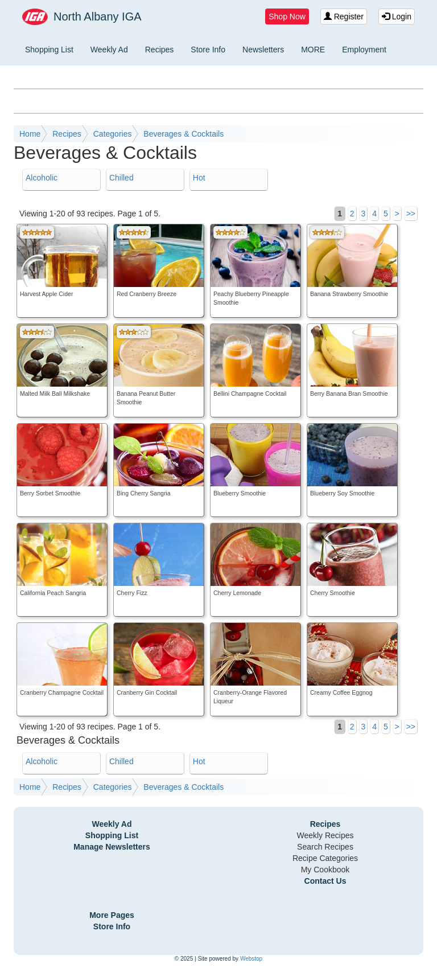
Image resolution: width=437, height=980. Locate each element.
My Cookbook (325, 870)
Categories (113, 134)
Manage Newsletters (112, 847)
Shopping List (49, 50)
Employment (364, 50)
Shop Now (287, 17)
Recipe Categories (325, 858)
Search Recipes (325, 847)
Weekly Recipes (325, 835)
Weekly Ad (109, 50)
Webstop (251, 959)
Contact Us (325, 881)
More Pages (112, 915)
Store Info (208, 50)
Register (344, 17)
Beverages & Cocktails (184, 134)
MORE (313, 50)
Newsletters (263, 50)
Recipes (160, 50)
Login (397, 17)
